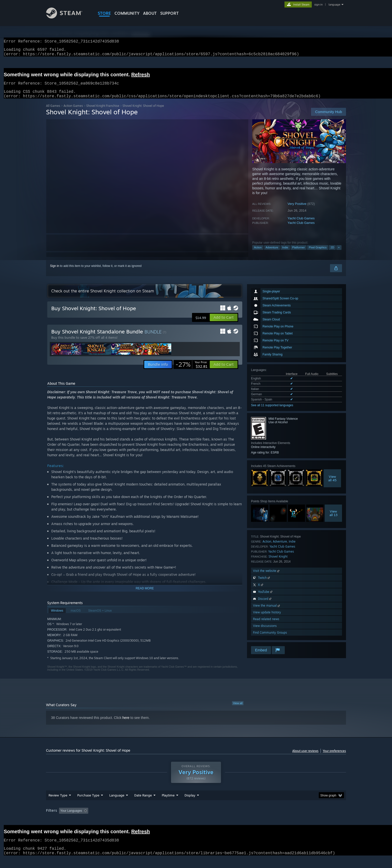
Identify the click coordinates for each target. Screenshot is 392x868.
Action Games (73, 112)
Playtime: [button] (160, 820)
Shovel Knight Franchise (103, 112)
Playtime (168, 805)
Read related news (266, 625)
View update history (267, 618)
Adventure (272, 253)
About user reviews (305, 757)
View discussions (265, 632)
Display (190, 805)
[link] (191, 370)
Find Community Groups (270, 638)
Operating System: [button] (238, 820)
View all (238, 709)
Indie (285, 253)
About (150, 13)
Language (117, 805)
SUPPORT (169, 13)
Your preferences (334, 757)
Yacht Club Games (301, 224)
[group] (196, 821)
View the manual (267, 611)
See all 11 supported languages (272, 411)
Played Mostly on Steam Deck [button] (196, 820)
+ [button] (339, 253)
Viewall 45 (332, 484)
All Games (53, 112)
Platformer (299, 253)
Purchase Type (88, 805)
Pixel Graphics (318, 253)
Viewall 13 (333, 519)
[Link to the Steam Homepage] (68, 17)
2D (332, 253)
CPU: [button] (264, 820)
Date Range (143, 805)
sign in (318, 5)
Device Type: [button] (302, 820)
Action (258, 253)
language (334, 5)
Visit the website (267, 577)
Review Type (58, 805)
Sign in (55, 272)
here (126, 724)
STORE (104, 13)
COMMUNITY (127, 13)
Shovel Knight (278, 562)
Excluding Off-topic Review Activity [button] (122, 820)
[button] (224, 323)
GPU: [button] (281, 820)
